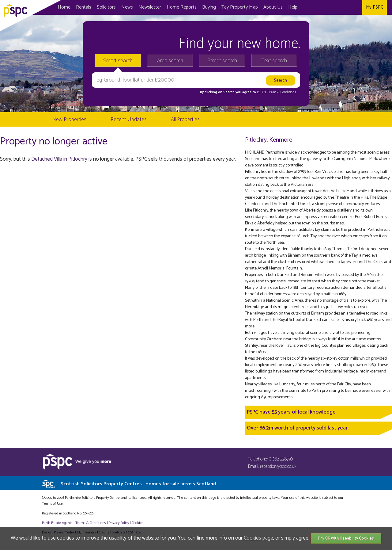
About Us (273, 7)
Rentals (84, 7)
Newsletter (150, 7)
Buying (209, 7)
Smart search (118, 61)
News (127, 7)
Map (240, 7)
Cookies (138, 523)
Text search (274, 61)
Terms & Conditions (91, 523)
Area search (170, 61)
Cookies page (258, 538)
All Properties (185, 120)
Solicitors (106, 7)
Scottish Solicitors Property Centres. (139, 484)
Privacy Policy (119, 523)
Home (64, 7)
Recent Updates (129, 120)
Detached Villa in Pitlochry (59, 159)
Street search (222, 61)
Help (293, 7)
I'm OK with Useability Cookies (346, 539)
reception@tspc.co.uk (278, 466)
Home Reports (182, 7)
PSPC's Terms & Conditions (277, 92)
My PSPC (375, 7)
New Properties (69, 120)
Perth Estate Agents (57, 523)
